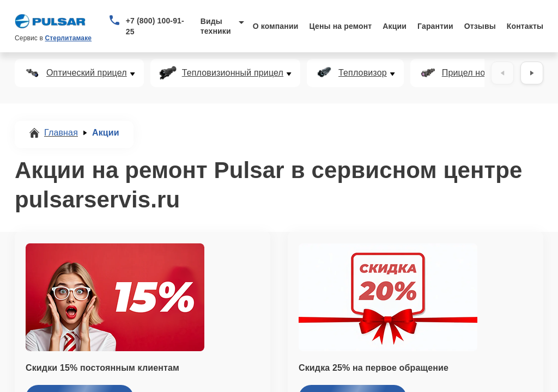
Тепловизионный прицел (233, 73)
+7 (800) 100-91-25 (155, 26)
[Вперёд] (532, 73)
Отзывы (480, 26)
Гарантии (435, 26)
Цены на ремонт (340, 26)
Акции (395, 26)
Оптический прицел (87, 73)
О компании (276, 26)
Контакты (525, 26)
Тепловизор (363, 73)
